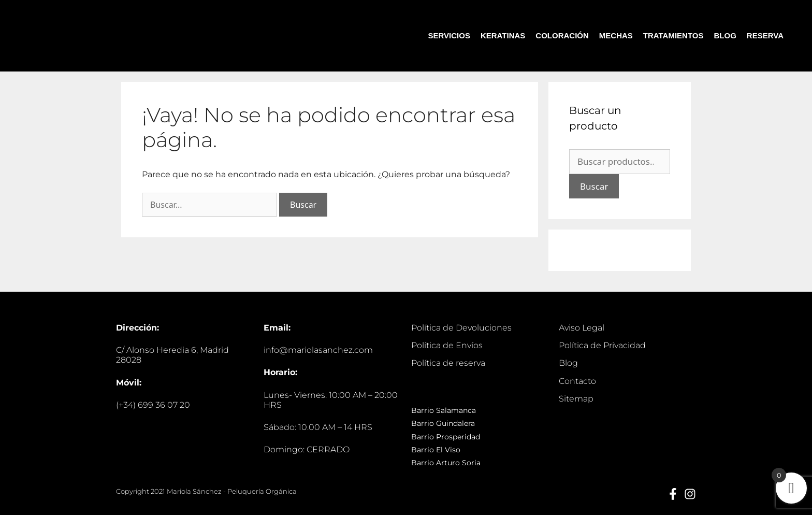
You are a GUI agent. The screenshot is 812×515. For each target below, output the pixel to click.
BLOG (725, 35)
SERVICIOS (449, 35)
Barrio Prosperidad (446, 437)
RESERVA (765, 35)
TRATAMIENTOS (673, 35)
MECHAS (616, 35)
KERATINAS (503, 35)
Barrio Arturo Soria (446, 463)
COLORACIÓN (562, 35)
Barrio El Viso (436, 450)
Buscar (594, 186)
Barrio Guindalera (443, 423)
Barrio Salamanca (444, 410)
